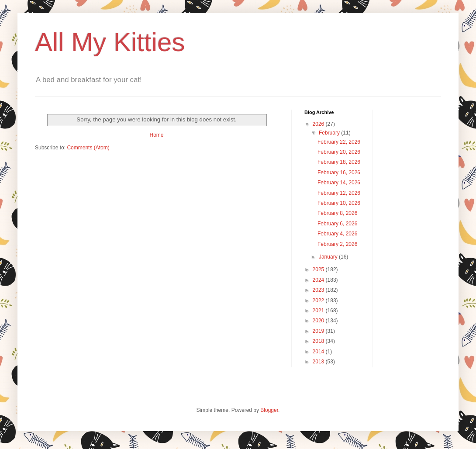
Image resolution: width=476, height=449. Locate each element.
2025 (319, 269)
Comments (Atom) (88, 148)
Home (156, 135)
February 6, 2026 (337, 224)
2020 (319, 321)
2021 (319, 311)
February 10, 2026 (339, 203)
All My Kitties (110, 42)
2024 (319, 280)
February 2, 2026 (337, 244)
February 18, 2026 (339, 162)
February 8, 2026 (337, 213)
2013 (319, 362)
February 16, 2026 (339, 173)
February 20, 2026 (339, 152)
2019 (319, 331)
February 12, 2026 (339, 193)
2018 (319, 341)
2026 (319, 124)
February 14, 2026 (339, 183)
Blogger (269, 410)
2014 (319, 352)
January (329, 257)
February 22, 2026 (339, 142)
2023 (319, 290)
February (330, 133)
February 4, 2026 (337, 234)
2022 (319, 300)
